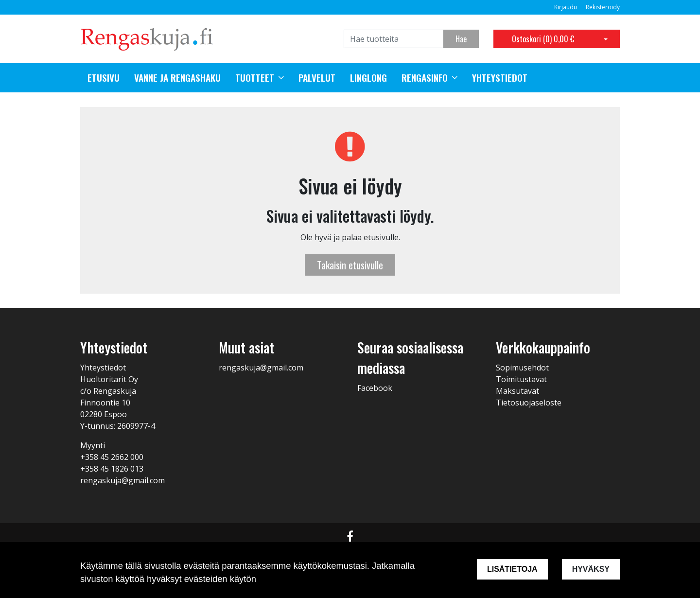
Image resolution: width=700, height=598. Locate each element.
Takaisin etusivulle (350, 265)
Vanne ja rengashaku (177, 78)
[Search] (394, 39)
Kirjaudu (566, 7)
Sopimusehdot (522, 368)
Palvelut (317, 78)
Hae (461, 39)
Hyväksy (591, 569)
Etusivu (104, 78)
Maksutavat (517, 391)
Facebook (375, 388)
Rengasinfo (425, 78)
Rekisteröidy (603, 7)
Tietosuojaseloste (529, 403)
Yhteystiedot (500, 78)
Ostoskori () (543, 39)
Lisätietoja (512, 569)
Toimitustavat (521, 379)
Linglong (368, 78)
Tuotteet (255, 78)
